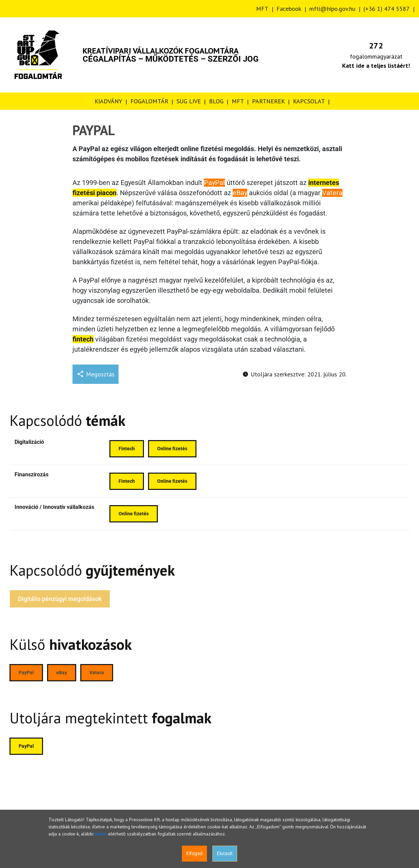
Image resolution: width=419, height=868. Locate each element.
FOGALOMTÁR (149, 101)
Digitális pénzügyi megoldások (60, 599)
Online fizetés (172, 449)
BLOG (216, 101)
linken (101, 834)
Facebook (289, 9)
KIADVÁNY (108, 101)
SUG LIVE (189, 101)
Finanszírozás (32, 474)
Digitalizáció (29, 442)
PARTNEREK (268, 101)
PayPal (214, 183)
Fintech (127, 449)
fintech (83, 339)
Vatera (332, 193)
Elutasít (225, 853)
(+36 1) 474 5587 (386, 9)
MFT (262, 9)
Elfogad (194, 853)
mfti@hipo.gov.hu (332, 9)
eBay (240, 193)
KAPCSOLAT (309, 101)
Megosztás (96, 374)
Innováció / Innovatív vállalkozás (54, 507)
